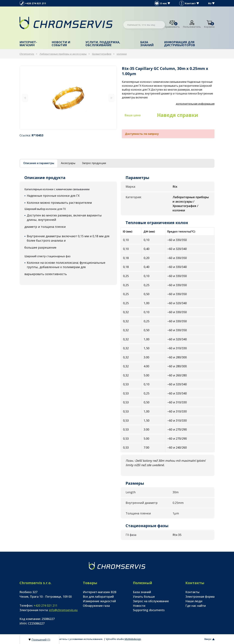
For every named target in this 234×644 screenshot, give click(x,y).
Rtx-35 (177, 535)
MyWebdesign (133, 639)
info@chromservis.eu (63, 610)
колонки (122, 54)
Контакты (192, 592)
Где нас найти (196, 606)
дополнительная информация (195, 104)
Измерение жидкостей (99, 601)
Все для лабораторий (98, 597)
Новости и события (61, 44)
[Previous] (25, 98)
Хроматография (102, 54)
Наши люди (194, 601)
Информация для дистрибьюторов (180, 44)
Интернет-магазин (28, 44)
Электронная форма (200, 597)
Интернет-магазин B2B (100, 592)
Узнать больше (144, 597)
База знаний (147, 44)
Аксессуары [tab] (68, 163)
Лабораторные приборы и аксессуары (63, 54)
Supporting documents (149, 610)
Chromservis (27, 54)
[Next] (112, 98)
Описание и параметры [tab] (39, 163)
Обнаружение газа (96, 606)
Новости (139, 606)
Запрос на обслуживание (151, 601)
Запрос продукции (94, 163)
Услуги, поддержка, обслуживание (103, 44)
